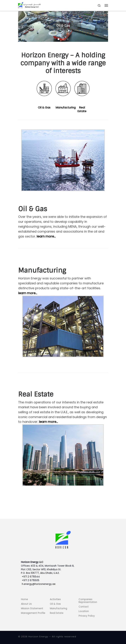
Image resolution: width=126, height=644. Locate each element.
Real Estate (82, 109)
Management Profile (33, 613)
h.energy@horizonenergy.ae (39, 584)
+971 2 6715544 (31, 577)
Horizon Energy (38, 637)
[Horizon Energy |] (30, 5)
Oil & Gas (44, 108)
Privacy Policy (87, 616)
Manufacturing (66, 108)
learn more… (46, 236)
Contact (84, 607)
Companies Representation (88, 601)
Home (24, 599)
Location (84, 611)
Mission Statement (32, 608)
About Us (26, 604)
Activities (55, 599)
